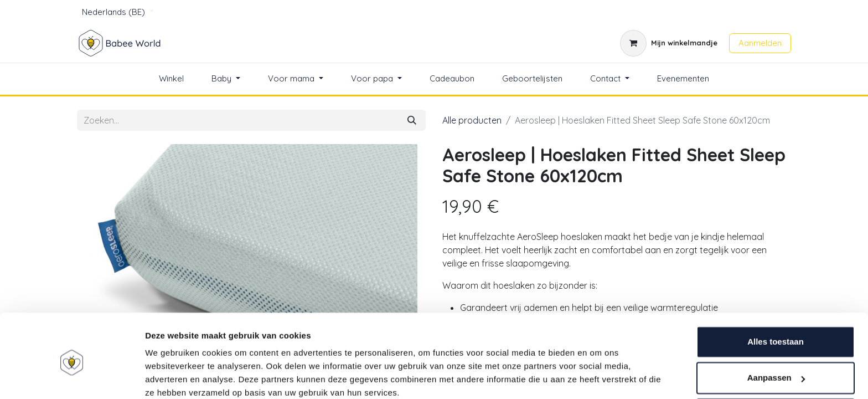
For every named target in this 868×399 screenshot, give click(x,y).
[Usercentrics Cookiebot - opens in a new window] (72, 377)
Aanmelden (760, 43)
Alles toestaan (776, 296)
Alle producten (472, 120)
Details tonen (171, 377)
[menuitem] (171, 79)
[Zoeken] (412, 120)
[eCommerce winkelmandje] (669, 43)
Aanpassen (776, 332)
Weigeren (775, 368)
